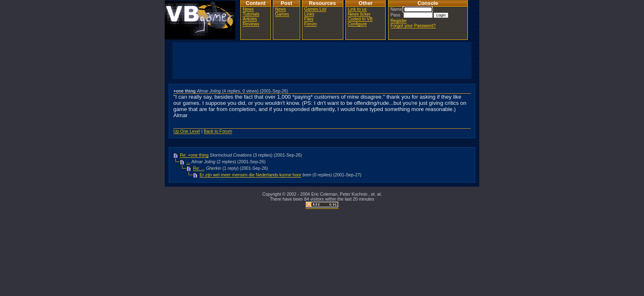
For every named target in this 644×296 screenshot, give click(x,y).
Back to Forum (218, 131)
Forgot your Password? (413, 25)
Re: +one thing (194, 155)
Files (309, 19)
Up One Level (187, 131)
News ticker (359, 14)
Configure (357, 24)
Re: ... (199, 168)
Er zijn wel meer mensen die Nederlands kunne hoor (251, 175)
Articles (250, 19)
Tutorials (251, 14)
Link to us (357, 9)
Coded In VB (360, 19)
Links (309, 14)
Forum (311, 24)
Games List (315, 9)
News (248, 9)
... (188, 162)
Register (399, 21)
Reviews (251, 24)
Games (282, 14)
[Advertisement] (322, 60)
